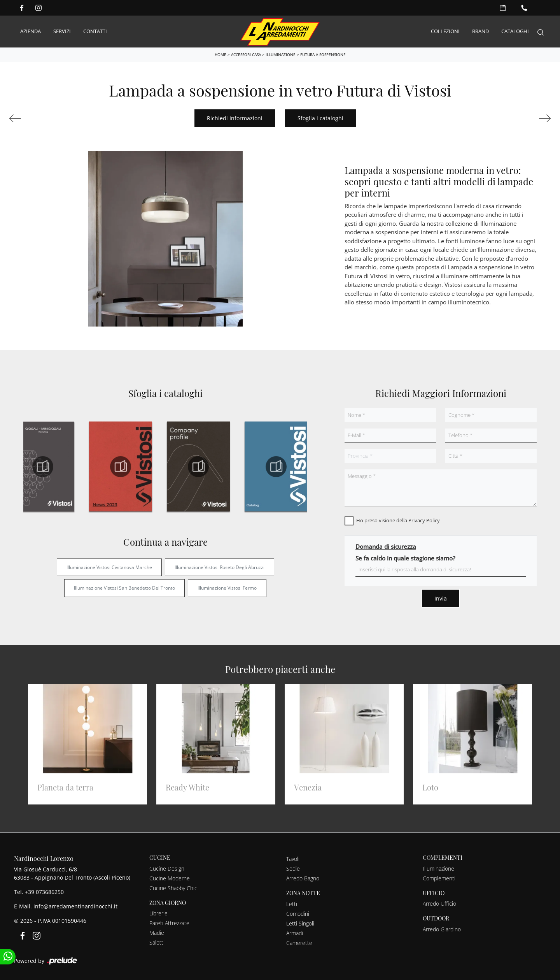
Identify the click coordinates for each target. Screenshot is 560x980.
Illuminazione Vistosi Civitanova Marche (109, 566)
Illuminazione (281, 53)
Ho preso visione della (398, 519)
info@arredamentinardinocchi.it (75, 905)
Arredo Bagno (303, 877)
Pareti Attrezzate (169, 922)
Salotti (157, 941)
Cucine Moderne (170, 877)
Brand (480, 31)
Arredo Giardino (442, 928)
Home (220, 53)
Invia (441, 597)
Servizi (62, 31)
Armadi (295, 932)
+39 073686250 (44, 891)
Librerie (158, 912)
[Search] (541, 31)
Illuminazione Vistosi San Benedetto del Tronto (124, 587)
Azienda (31, 31)
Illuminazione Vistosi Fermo (227, 587)
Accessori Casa (246, 53)
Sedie (293, 867)
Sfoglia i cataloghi (320, 117)
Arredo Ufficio (439, 902)
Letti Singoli (300, 922)
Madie (157, 932)
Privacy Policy (424, 519)
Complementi (439, 877)
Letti (292, 903)
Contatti (95, 31)
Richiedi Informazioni (235, 117)
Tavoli (293, 858)
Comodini (298, 912)
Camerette (299, 942)
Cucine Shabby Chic (173, 887)
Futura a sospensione (323, 53)
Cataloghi (515, 31)
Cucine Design (167, 867)
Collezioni (445, 31)
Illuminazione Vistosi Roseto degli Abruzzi (220, 566)
